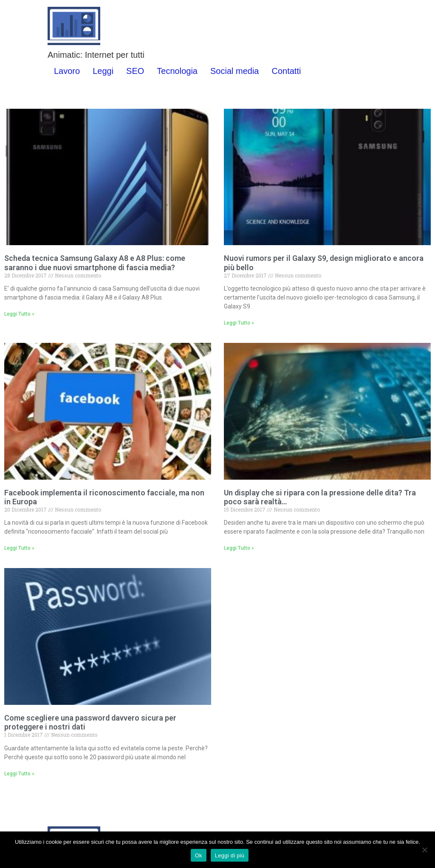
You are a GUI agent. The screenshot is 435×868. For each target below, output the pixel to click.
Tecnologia (177, 71)
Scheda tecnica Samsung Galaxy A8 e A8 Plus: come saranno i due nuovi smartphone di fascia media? (95, 263)
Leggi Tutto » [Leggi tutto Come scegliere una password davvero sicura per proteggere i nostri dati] (19, 774)
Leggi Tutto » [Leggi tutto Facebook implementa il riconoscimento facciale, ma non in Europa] (19, 548)
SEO (135, 71)
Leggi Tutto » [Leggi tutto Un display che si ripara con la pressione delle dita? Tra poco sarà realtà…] (239, 548)
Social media (235, 71)
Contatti (286, 71)
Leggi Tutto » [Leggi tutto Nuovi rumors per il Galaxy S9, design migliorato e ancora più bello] (239, 323)
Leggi (103, 71)
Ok (199, 855)
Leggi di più (230, 855)
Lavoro (67, 71)
